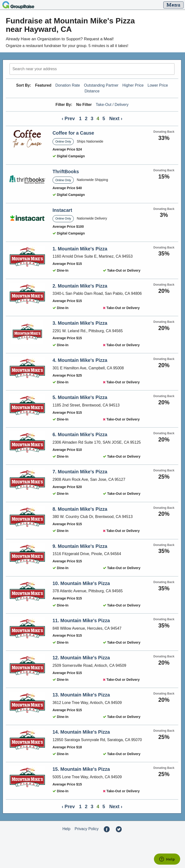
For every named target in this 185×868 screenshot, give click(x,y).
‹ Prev (68, 118)
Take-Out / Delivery (112, 105)
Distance (92, 91)
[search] (92, 69)
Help (66, 829)
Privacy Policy (87, 829)
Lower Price (158, 85)
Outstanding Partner (101, 85)
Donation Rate (68, 85)
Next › (116, 118)
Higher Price (133, 85)
